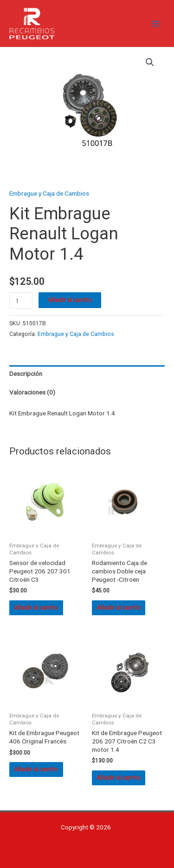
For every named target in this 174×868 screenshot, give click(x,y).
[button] (150, 62)
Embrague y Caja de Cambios (49, 193)
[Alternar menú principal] (156, 23)
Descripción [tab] (26, 374)
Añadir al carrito (70, 300)
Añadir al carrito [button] (36, 607)
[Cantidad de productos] (21, 300)
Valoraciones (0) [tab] (32, 392)
